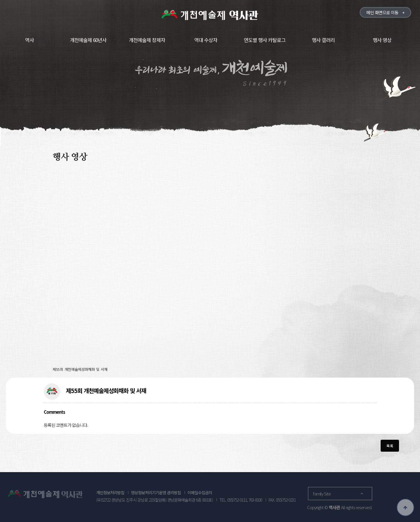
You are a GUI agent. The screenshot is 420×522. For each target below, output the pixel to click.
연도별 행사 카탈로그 (265, 40)
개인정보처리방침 (110, 493)
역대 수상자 (206, 40)
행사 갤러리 (323, 40)
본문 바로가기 (0, 0)
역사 (29, 40)
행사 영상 (382, 40)
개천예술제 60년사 (88, 40)
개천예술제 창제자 (147, 40)
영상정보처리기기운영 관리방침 (156, 493)
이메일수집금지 (200, 493)
